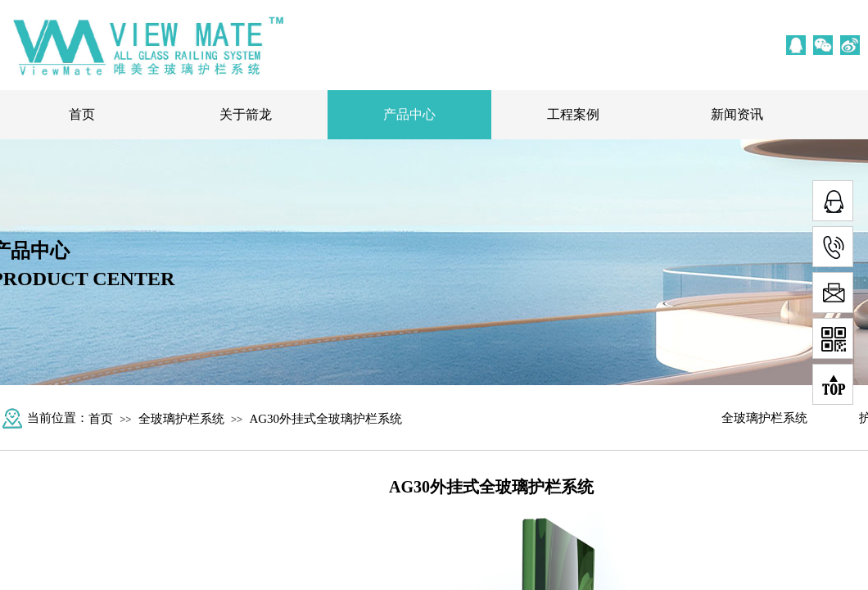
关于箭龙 (246, 114)
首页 (82, 114)
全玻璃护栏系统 (181, 419)
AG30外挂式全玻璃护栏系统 (325, 419)
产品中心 (409, 114)
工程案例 (573, 114)
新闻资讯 (737, 114)
